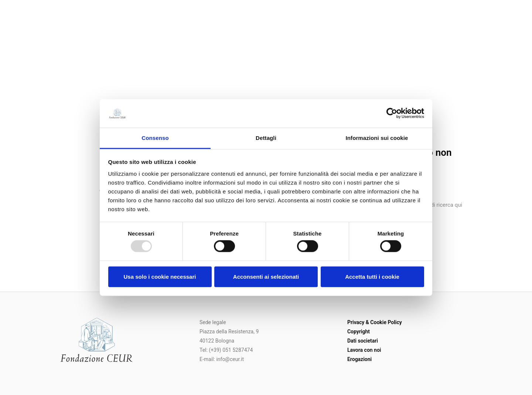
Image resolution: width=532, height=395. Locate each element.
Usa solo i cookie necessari (160, 276)
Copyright (359, 332)
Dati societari (363, 341)
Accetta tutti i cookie (372, 276)
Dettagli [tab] (266, 138)
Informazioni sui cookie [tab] (377, 138)
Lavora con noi (364, 350)
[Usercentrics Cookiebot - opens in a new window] (392, 113)
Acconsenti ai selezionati (266, 276)
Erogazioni (359, 359)
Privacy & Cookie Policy (375, 322)
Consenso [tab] (155, 138)
